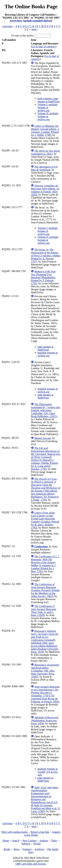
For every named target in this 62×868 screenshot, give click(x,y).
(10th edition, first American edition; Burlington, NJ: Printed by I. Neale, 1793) (45, 489)
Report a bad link (40, 832)
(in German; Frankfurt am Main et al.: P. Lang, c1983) (45, 799)
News (17, 849)
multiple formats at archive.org (48, 354)
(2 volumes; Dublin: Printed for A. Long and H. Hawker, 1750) (45, 459)
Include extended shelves (37, 21)
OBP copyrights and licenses (31, 864)
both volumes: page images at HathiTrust (49, 100)
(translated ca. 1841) (45, 152)
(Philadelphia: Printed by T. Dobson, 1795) (43, 277)
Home (6, 841)
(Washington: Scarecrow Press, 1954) (45, 720)
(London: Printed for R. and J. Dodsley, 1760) (45, 520)
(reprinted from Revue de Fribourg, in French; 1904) (45, 694)
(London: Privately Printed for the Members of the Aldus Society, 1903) (45, 590)
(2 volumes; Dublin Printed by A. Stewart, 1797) (45, 256)
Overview (16, 21)
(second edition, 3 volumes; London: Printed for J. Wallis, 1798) (45, 130)
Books (7, 849)
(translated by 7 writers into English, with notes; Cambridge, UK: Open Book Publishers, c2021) (46, 410)
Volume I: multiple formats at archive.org (48, 107)
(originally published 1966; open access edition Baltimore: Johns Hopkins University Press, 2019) (45, 641)
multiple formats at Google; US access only (48, 772)
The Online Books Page (31, 6)
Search (16, 841)
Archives (39, 849)
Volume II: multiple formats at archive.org (48, 116)
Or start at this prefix (22, 36)
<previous (7, 26)
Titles (54, 841)
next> (35, 29)
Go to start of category (44, 46)
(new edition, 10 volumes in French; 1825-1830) (45, 190)
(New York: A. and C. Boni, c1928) (43, 611)
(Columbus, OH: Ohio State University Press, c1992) (45, 671)
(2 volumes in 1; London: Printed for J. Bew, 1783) (45, 564)
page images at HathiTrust (45, 348)
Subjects (26, 844)
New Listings (29, 841)
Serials (37, 844)
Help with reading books (15, 832)
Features (27, 849)
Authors (44, 841)
